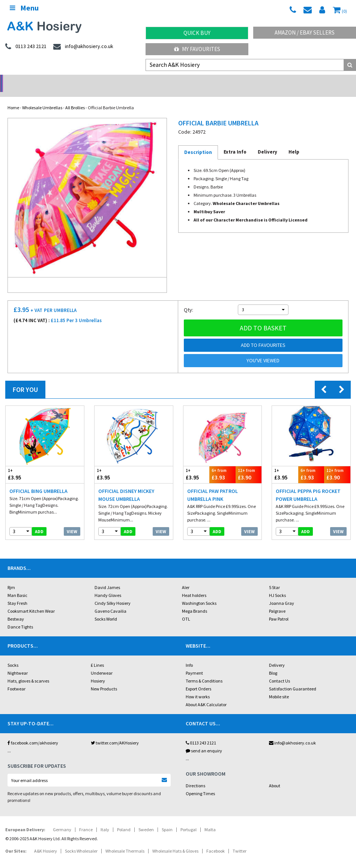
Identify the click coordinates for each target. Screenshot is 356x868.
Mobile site (279, 687)
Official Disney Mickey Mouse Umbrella (126, 485)
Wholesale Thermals (125, 841)
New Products (104, 679)
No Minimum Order (44, 81)
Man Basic (17, 585)
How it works (198, 687)
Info (189, 655)
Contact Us (279, 671)
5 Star (274, 578)
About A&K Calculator (206, 695)
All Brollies (75, 98)
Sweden (146, 820)
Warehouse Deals (223, 81)
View (72, 522)
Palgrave (277, 601)
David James (107, 578)
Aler (186, 578)
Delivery (277, 655)
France (86, 820)
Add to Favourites (263, 335)
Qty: (189, 300)
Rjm (11, 578)
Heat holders (194, 585)
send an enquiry (204, 741)
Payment (194, 663)
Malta (210, 820)
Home (13, 98)
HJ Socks (277, 585)
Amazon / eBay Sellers (305, 32)
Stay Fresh (17, 593)
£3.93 (222, 465)
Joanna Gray (282, 593)
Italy (105, 820)
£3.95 (25, 465)
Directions (195, 776)
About (275, 776)
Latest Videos (311, 81)
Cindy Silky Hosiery (113, 593)
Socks (13, 655)
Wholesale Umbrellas (42, 98)
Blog (273, 663)
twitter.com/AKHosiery (115, 733)
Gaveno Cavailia (110, 601)
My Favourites (197, 49)
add (39, 522)
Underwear (102, 663)
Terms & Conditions (204, 671)
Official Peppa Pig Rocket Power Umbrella (308, 485)
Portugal (189, 820)
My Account (133, 81)
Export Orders (198, 679)
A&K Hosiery (46, 841)
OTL (186, 609)
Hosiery (98, 671)
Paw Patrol (279, 609)
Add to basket (263, 318)
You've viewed (263, 351)
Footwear (17, 679)
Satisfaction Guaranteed (293, 679)
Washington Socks (199, 593)
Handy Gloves (108, 585)
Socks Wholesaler (81, 841)
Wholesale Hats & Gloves (175, 841)
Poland (124, 820)
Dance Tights (20, 617)
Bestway (16, 609)
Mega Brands (195, 601)
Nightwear (18, 663)
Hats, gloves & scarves (28, 671)
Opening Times (200, 784)
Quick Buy (197, 33)
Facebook (216, 841)
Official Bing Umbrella (38, 481)
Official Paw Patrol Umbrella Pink (213, 485)
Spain (167, 820)
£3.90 (249, 465)
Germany (62, 820)
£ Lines (97, 655)
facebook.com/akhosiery (33, 733)
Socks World (106, 609)
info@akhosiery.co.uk (292, 733)
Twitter (240, 841)
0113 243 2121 (201, 733)
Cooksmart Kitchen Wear (31, 601)
